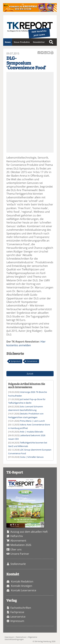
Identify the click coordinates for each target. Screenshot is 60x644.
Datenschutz (21, 637)
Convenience (32, 361)
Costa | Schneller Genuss (32, 457)
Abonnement (18, 541)
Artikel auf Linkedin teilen (46, 53)
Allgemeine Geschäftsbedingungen (21, 638)
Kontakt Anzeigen (22, 586)
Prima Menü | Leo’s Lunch (32, 421)
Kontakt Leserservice (24, 590)
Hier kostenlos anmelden (26, 343)
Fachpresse (17, 612)
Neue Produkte (22, 42)
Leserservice (18, 617)
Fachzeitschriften (21, 608)
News (8, 42)
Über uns (16, 549)
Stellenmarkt (18, 564)
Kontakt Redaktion (22, 581)
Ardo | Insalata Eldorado (32, 432)
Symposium (16, 361)
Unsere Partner (20, 554)
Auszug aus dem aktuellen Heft (29, 532)
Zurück (30, 374)
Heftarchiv (17, 536)
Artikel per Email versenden (49, 53)
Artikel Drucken (52, 53)
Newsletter (39, 42)
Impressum (17, 621)
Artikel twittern (42, 53)
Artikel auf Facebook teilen (39, 53)
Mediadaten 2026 (21, 545)
